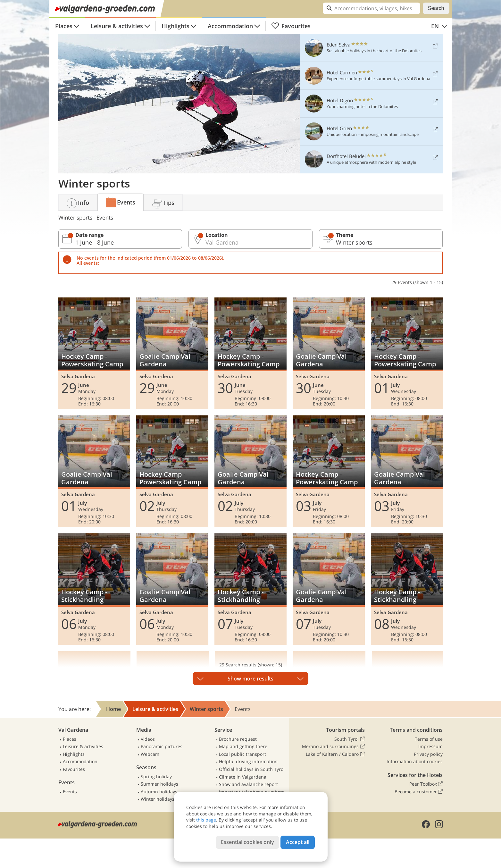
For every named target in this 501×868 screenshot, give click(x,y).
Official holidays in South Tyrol (252, 769)
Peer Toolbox (426, 784)
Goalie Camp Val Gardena (172, 353)
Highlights (175, 26)
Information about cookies (415, 761)
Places (64, 26)
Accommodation (230, 26)
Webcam (150, 754)
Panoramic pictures (162, 746)
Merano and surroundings (333, 747)
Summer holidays (159, 784)
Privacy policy (428, 754)
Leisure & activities (117, 26)
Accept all (298, 842)
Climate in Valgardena (243, 777)
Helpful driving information (248, 761)
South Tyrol (349, 739)
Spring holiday (156, 776)
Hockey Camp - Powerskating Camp (94, 353)
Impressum (430, 746)
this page (206, 820)
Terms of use (429, 739)
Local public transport (242, 754)
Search (436, 8)
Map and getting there (243, 746)
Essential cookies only (247, 842)
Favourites (291, 26)
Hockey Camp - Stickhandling (94, 589)
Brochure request (238, 739)
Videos (148, 739)
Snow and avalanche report (248, 784)
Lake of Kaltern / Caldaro (335, 754)
